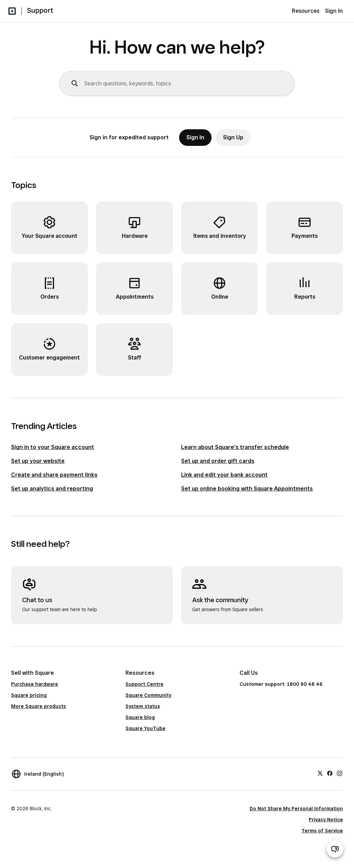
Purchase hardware (35, 684)
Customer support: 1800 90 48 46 (281, 684)
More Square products (39, 706)
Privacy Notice (326, 820)
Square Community (148, 695)
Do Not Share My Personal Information (296, 809)
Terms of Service (322, 831)
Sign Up (233, 137)
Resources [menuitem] (306, 11)
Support (40, 10)
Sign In (334, 11)
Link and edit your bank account (224, 475)
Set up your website (38, 461)
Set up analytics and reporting (52, 489)
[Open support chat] (335, 849)
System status (143, 706)
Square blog (140, 717)
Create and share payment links (54, 475)
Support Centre (145, 684)
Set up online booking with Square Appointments (247, 489)
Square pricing (29, 695)
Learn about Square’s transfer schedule (235, 447)
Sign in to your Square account (53, 447)
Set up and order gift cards (218, 461)
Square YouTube (146, 728)
